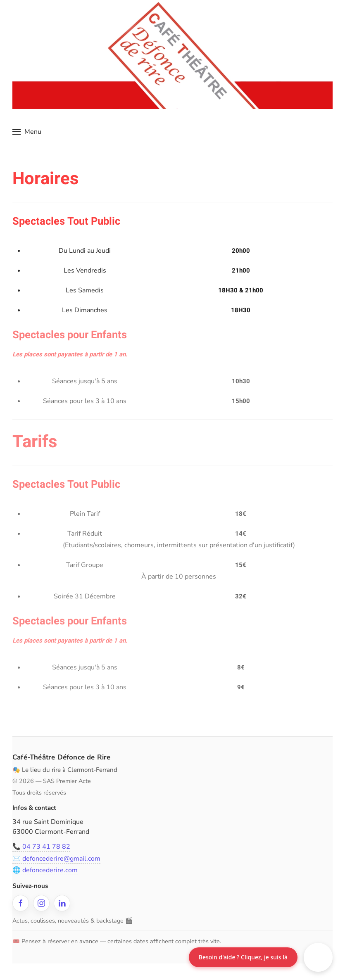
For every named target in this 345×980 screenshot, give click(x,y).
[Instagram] (40, 903)
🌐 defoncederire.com (44, 870)
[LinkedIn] (61, 903)
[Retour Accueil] (172, 55)
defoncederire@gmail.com (60, 859)
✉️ (55, 859)
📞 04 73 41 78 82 (40, 847)
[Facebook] (19, 903)
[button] (27, 132)
